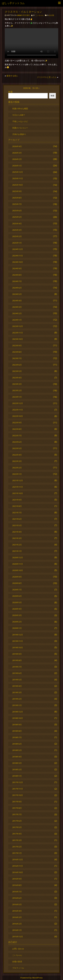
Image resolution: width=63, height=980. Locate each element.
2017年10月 (18, 795)
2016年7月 (17, 892)
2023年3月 (17, 384)
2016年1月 (17, 930)
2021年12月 (18, 480)
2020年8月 (17, 583)
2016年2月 (17, 924)
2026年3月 (17, 153)
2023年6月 (17, 365)
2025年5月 (17, 217)
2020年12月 (18, 557)
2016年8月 (17, 885)
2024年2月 (17, 313)
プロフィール (18, 968)
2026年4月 (17, 146)
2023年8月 (17, 352)
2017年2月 (17, 847)
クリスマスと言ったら (47, 77)
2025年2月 (17, 236)
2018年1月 (17, 776)
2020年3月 (17, 615)
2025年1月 (17, 243)
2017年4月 (17, 834)
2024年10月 (18, 262)
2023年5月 (17, 371)
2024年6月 (17, 288)
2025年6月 (17, 211)
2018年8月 (17, 731)
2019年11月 (18, 641)
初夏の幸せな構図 (20, 109)
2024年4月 (17, 301)
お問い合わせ (18, 949)
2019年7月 (17, 667)
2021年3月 (17, 538)
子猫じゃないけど (20, 121)
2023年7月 (17, 358)
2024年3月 (17, 307)
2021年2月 (17, 545)
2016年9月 (17, 879)
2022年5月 (17, 448)
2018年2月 (17, 769)
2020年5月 (17, 602)
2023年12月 (18, 326)
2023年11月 (18, 333)
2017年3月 (17, 840)
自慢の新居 (17, 962)
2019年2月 (17, 699)
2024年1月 (17, 320)
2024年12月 (18, 249)
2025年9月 (17, 191)
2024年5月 (17, 294)
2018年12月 (18, 712)
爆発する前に (12, 76)
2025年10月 (18, 185)
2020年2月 (17, 622)
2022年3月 (17, 461)
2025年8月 (17, 198)
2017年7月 (17, 814)
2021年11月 (18, 487)
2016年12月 (18, 859)
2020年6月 (17, 596)
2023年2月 (17, 390)
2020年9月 (17, 577)
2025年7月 (17, 204)
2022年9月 (17, 423)
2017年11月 (18, 789)
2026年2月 (17, 159)
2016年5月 (17, 904)
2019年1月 (17, 705)
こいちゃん (40, 15)
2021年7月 (17, 513)
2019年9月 (17, 654)
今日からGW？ (19, 115)
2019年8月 (17, 660)
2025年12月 (18, 172)
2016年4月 (17, 911)
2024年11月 (18, 256)
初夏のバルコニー (20, 128)
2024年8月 (17, 275)
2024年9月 (17, 268)
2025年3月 (17, 230)
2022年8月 (17, 429)
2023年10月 (18, 339)
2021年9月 (17, 500)
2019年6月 (17, 673)
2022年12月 (18, 403)
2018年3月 (17, 763)
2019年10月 (18, 647)
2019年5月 (17, 680)
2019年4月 (17, 686)
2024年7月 (17, 281)
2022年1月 (17, 474)
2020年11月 (18, 564)
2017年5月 (17, 827)
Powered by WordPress (31, 978)
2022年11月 (18, 410)
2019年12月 (18, 635)
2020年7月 (17, 590)
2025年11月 (18, 178)
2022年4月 (17, 455)
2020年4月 (17, 609)
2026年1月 (17, 166)
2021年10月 (18, 493)
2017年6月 (17, 821)
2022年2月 (17, 468)
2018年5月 (17, 750)
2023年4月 (17, 378)
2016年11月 (18, 866)
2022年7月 (17, 436)
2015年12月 (18, 937)
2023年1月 (17, 397)
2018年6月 (17, 744)
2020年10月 (18, 570)
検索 (10, 92)
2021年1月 (17, 551)
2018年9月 (17, 725)
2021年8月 (17, 506)
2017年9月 (17, 802)
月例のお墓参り (19, 134)
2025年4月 (17, 224)
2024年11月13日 (24, 15)
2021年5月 (17, 525)
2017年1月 (17, 853)
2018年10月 (18, 718)
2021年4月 (17, 532)
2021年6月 (17, 519)
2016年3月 (17, 917)
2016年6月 (17, 898)
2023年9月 (17, 345)
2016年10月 (18, 872)
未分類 (52, 15)
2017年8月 (17, 808)
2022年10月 (18, 416)
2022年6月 (17, 442)
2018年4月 (17, 757)
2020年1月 (17, 628)
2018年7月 (17, 737)
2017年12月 (18, 782)
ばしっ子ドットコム (13, 3)
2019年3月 (17, 692)
